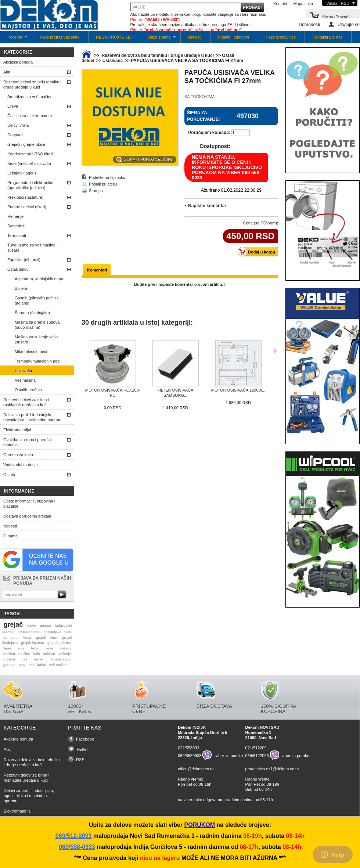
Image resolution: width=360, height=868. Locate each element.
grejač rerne (47, 638)
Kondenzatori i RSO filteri (30, 154)
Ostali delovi (18, 269)
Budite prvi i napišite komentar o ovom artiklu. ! (180, 284)
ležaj (35, 648)
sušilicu (49, 654)
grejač (13, 624)
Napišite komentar (207, 206)
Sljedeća (275, 351)
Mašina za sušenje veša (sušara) (36, 339)
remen (39, 659)
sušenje (65, 654)
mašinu (9, 654)
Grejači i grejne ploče (26, 144)
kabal (42, 665)
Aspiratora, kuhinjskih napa (39, 279)
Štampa (96, 191)
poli (31, 665)
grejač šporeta (33, 643)
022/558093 (188, 748)
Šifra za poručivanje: (204, 116)
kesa (27, 638)
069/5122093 (257, 755)
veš (24, 659)
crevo (32, 625)
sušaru (65, 648)
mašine (24, 654)
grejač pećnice (59, 643)
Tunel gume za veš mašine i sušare (33, 248)
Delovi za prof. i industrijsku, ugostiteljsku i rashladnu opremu (32, 417)
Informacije (19, 491)
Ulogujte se (349, 24)
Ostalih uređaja (28, 390)
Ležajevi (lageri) (22, 173)
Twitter (82, 749)
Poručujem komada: (209, 133)
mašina (9, 659)
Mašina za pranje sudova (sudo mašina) (37, 325)
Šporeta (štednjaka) (32, 313)
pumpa (46, 625)
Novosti (195, 37)
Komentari (97, 270)
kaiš (37, 654)
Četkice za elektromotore (30, 116)
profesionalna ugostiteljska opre (44, 632)
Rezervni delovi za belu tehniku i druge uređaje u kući (32, 84)
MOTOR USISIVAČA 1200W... (238, 390)
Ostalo (9, 475)
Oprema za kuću (18, 455)
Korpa (336, 16)
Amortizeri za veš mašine (30, 97)
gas (21, 648)
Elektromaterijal (17, 430)
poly (22, 665)
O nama (10, 536)
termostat (11, 638)
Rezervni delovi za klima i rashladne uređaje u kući (26, 402)
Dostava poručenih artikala (27, 516)
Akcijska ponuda (18, 62)
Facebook (85, 739)
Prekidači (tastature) (25, 197)
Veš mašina (25, 380)
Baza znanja (159, 39)
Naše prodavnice (281, 37)
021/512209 (256, 748)
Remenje (15, 216)
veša (49, 648)
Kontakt (280, 4)
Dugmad (15, 135)
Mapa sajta (303, 4)
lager (7, 648)
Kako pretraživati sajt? (60, 37)
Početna (14, 39)
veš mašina (58, 665)
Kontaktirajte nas (327, 37)
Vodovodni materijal (21, 465)
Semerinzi (16, 226)
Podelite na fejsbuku (107, 177)
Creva (13, 106)
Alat (7, 72)
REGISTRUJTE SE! (114, 37)
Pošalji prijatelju (103, 184)
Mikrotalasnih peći (31, 352)
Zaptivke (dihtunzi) (24, 260)
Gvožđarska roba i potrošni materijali (27, 442)
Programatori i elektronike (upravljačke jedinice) (30, 185)
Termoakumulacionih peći (37, 361)
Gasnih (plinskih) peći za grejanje (37, 300)
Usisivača (23, 371)
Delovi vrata (18, 125)
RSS (80, 760)
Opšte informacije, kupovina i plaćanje (29, 504)
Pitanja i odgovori (234, 37)
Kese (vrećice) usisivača (29, 163)
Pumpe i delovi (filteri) (27, 207)
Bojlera (21, 288)
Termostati (17, 235)
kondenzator (61, 659)
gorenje (9, 665)
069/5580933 (190, 755)
